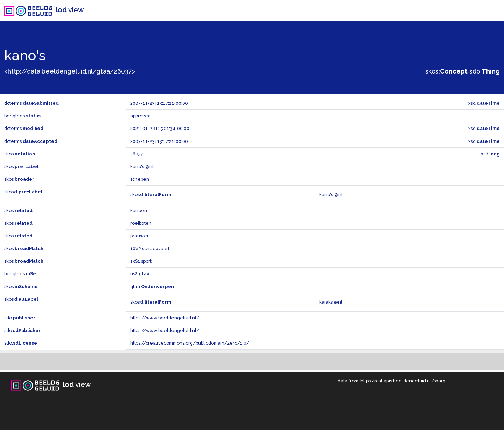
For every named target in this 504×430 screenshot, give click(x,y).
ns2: (140, 274)
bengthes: (22, 116)
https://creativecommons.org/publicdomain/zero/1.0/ (190, 343)
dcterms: (31, 103)
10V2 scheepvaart (150, 248)
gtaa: (152, 287)
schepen (140, 179)
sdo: (485, 71)
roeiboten (141, 223)
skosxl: (23, 192)
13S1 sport (141, 261)
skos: (446, 71)
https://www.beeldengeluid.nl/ (165, 318)
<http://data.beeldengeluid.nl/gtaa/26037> (70, 71)
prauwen (140, 236)
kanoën (139, 211)
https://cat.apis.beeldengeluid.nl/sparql (404, 381)
